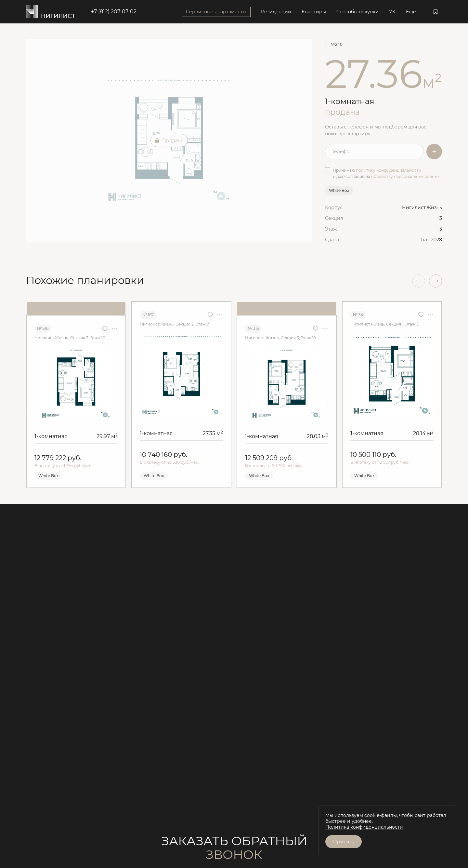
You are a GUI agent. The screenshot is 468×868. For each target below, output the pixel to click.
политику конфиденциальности (389, 170)
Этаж (331, 229)
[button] (435, 281)
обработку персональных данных (405, 176)
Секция (334, 218)
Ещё (411, 12)
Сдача (332, 240)
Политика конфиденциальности (364, 827)
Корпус (334, 207)
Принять (344, 842)
